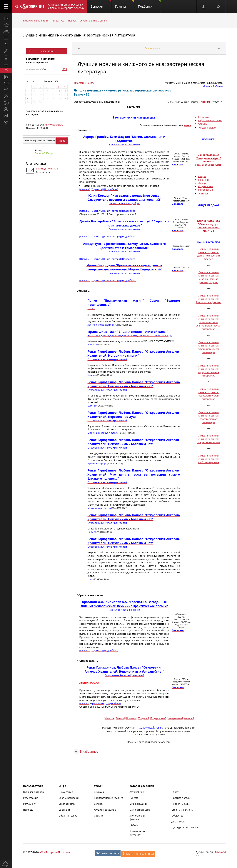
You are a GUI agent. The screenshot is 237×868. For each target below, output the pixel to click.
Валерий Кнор (44, 153)
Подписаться (46, 51)
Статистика (36, 163)
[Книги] (91, 83)
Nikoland (221, 852)
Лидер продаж (208, 128)
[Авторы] (189, 718)
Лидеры (203, 183)
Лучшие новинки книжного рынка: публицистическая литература (208, 347)
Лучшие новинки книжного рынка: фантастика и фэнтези (208, 299)
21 (28, 98)
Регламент (29, 804)
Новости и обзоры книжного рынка (87, 21)
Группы (125, 4)
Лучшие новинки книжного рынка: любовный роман (208, 459)
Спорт (175, 792)
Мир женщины (138, 804)
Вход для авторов (33, 792)
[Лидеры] (143, 718)
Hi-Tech (134, 825)
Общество (177, 816)
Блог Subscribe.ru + (70, 798)
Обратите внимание (210, 120)
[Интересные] (175, 718)
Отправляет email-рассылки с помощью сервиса (66, 6)
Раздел (202, 176)
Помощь (28, 810)
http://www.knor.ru (53, 125)
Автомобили (137, 792)
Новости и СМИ (181, 804)
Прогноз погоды (181, 798)
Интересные (206, 190)
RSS (65, 69)
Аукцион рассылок (105, 810)
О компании (66, 792)
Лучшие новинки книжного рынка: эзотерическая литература (79, 35)
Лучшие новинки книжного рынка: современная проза (209, 439)
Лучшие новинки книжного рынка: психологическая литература (209, 394)
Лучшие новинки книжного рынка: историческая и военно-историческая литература (208, 322)
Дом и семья (179, 822)
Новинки (203, 117)
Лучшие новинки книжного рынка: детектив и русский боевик (208, 254)
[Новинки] (131, 718)
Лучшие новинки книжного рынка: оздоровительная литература (208, 371)
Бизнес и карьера (140, 810)
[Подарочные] (158, 718)
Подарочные (206, 186)
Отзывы (203, 124)
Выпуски (101, 4)
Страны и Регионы (182, 810)
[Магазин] (80, 83)
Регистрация (31, 798)
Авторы (203, 194)
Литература (58, 21)
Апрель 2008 (51, 81)
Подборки (149, 4)
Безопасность (67, 804)
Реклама (99, 792)
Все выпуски (152, 48)
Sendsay (99, 804)
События (99, 816)
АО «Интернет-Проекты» (55, 852)
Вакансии (64, 810)
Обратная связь (68, 816)
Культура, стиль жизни (35, 21)
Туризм (134, 798)
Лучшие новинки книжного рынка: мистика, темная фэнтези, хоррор (209, 277)
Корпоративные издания (109, 798)
